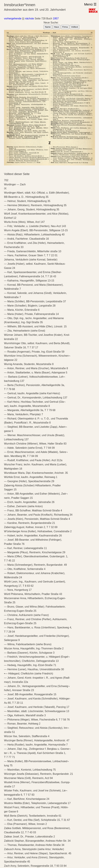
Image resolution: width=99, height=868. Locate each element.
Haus (56, 27)
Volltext (75, 27)
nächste (29, 19)
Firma (65, 27)
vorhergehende (13, 19)
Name (48, 27)
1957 (56, 19)
